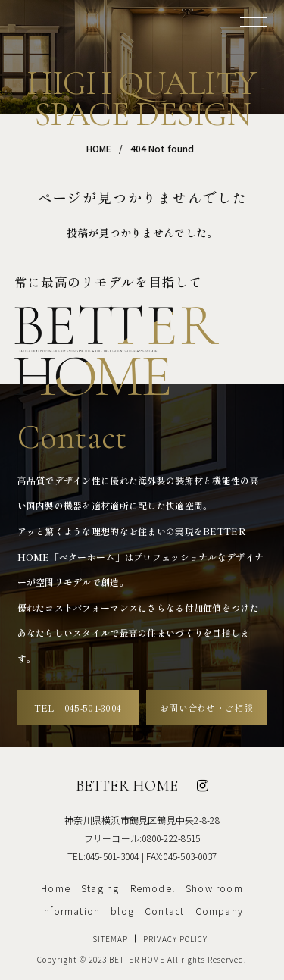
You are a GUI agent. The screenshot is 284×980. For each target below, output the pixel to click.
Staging (100, 888)
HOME (99, 148)
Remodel (153, 888)
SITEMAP (110, 939)
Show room (214, 888)
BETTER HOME (127, 786)
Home (56, 888)
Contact (164, 911)
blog (122, 911)
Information (70, 911)
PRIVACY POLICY (175, 939)
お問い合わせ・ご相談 (206, 708)
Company (219, 911)
